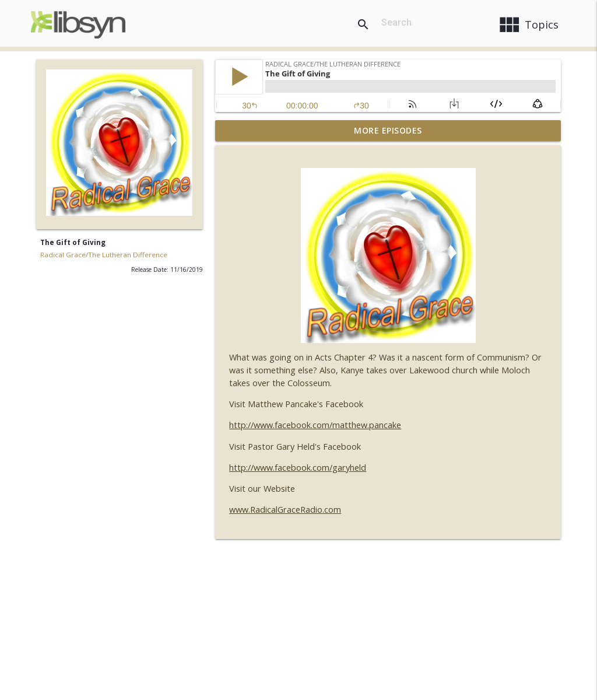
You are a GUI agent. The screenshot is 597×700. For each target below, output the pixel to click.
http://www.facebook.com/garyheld (298, 468)
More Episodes (388, 130)
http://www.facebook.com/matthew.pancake (315, 425)
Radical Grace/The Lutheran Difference (104, 255)
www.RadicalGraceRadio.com (285, 510)
